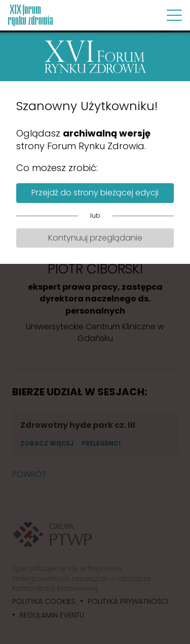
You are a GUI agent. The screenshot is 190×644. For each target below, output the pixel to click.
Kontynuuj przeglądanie (95, 238)
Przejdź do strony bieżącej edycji (95, 193)
